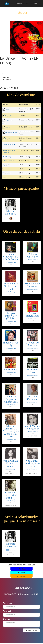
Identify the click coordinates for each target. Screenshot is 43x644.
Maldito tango (7, 157)
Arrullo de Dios (32, 371)
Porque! (5, 177)
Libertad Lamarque (11, 213)
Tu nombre (8, 603)
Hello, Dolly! (11, 370)
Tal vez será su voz (11, 133)
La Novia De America (32, 344)
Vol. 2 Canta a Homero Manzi (11, 464)
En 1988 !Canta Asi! (32, 398)
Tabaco (5, 169)
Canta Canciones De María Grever (11, 257)
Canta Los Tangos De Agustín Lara (11, 399)
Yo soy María (7, 173)
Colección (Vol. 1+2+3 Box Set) (11, 495)
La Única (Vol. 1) (11, 344)
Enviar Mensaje (31, 630)
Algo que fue (6, 165)
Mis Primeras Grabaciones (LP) (11, 287)
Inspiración (9, 116)
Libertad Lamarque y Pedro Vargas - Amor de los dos (11, 432)
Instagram (22, 576)
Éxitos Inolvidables (32, 315)
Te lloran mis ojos (8, 161)
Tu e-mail (7, 611)
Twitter (21, 572)
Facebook (21, 569)
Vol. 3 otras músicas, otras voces (32, 464)
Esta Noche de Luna (9, 144)
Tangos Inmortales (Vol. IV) (11, 316)
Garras (7, 128)
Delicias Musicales (32, 256)
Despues (8, 139)
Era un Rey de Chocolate (32, 285)
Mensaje (7, 619)
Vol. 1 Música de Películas (32, 428)
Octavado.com (22, 3)
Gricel (7, 110)
